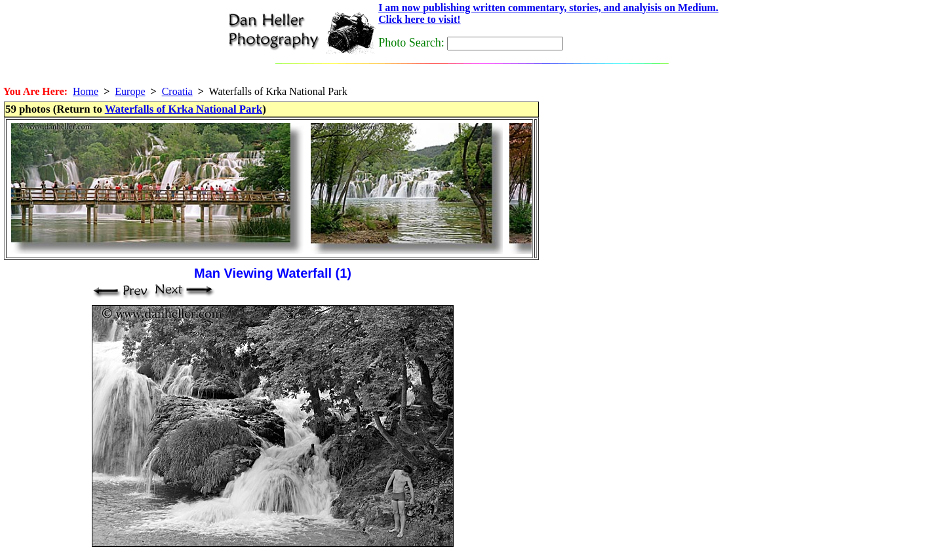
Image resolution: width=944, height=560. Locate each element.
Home (86, 91)
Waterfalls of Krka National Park (184, 109)
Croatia (177, 91)
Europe (130, 91)
